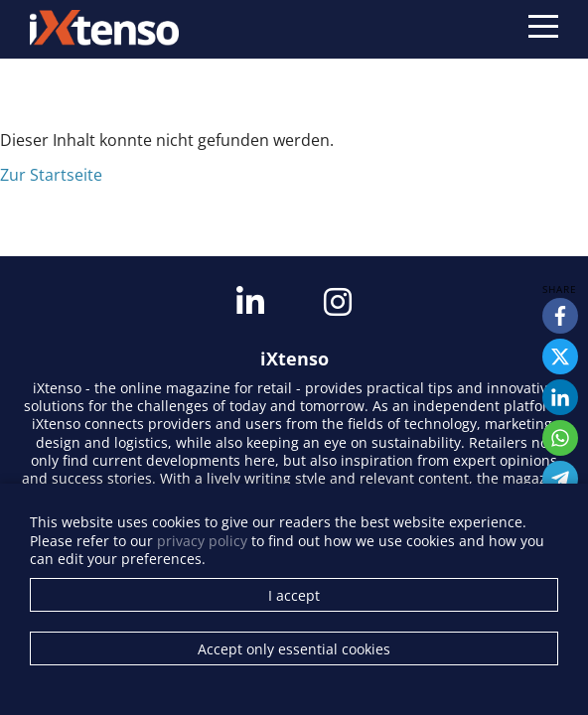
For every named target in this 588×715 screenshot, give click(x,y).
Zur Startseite (51, 175)
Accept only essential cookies (294, 649)
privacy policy (202, 541)
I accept (294, 595)
